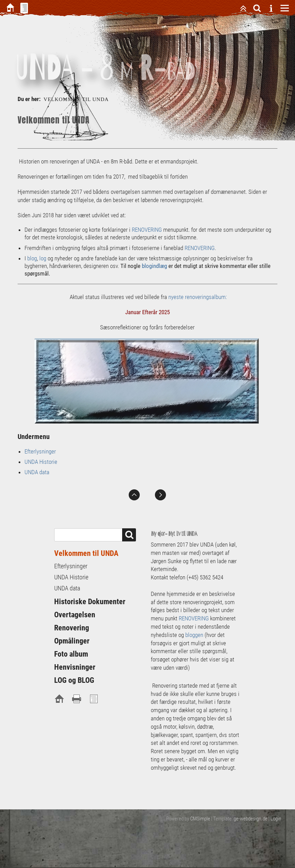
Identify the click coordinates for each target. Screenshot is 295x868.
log (43, 258)
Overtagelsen (75, 615)
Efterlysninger (40, 451)
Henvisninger (75, 667)
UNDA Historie (41, 462)
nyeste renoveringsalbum (197, 297)
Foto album (71, 654)
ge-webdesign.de (250, 819)
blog (32, 258)
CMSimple (200, 819)
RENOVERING (147, 230)
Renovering (72, 628)
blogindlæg (154, 266)
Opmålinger (72, 641)
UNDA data (37, 472)
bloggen (194, 635)
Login (276, 819)
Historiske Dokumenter (90, 602)
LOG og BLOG (74, 680)
